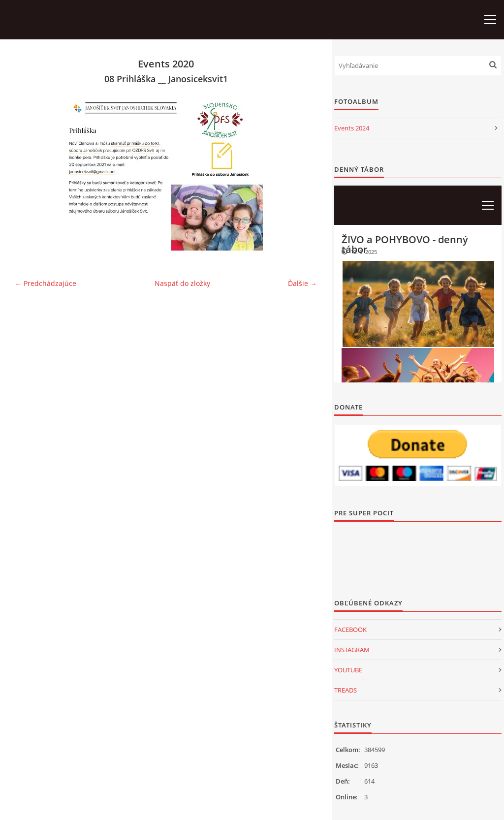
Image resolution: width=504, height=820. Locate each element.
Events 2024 (352, 128)
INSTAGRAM (352, 650)
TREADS (346, 690)
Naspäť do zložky (182, 283)
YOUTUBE (348, 670)
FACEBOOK (350, 630)
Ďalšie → (302, 283)
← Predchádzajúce (46, 283)
